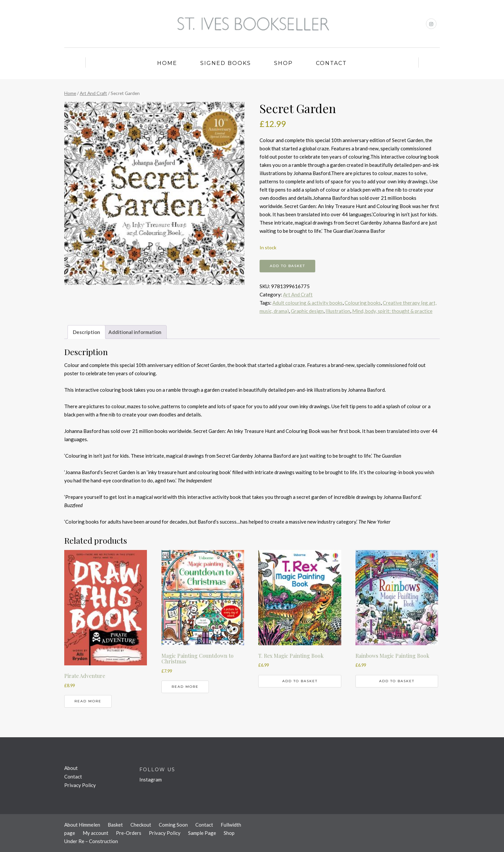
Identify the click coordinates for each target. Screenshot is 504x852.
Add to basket (287, 266)
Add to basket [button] (300, 681)
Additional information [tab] (135, 332)
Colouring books (363, 303)
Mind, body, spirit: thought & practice (392, 311)
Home (167, 63)
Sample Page (202, 833)
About (71, 768)
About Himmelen (82, 825)
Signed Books (226, 63)
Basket (115, 825)
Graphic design (307, 311)
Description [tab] (86, 332)
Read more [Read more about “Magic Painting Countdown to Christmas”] (185, 687)
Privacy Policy (80, 785)
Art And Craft (93, 93)
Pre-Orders (129, 833)
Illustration (338, 311)
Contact (331, 63)
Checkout (141, 825)
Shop (283, 63)
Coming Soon (173, 825)
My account (96, 833)
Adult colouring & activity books (308, 303)
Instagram (151, 779)
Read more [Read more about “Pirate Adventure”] (88, 701)
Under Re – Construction (91, 841)
